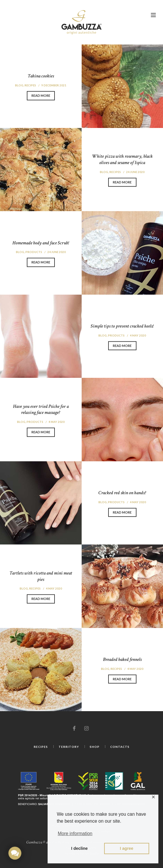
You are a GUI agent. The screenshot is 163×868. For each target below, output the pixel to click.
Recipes (30, 85)
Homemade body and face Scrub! (41, 242)
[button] (15, 853)
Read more (41, 96)
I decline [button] (79, 848)
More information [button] (75, 833)
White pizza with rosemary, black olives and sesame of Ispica (122, 159)
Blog (18, 85)
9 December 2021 (54, 85)
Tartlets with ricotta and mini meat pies (41, 575)
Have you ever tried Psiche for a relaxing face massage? (41, 409)
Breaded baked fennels (122, 659)
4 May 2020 (138, 335)
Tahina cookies (41, 75)
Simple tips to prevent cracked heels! (122, 325)
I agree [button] (127, 848)
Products (33, 251)
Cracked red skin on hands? (122, 492)
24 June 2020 (136, 171)
